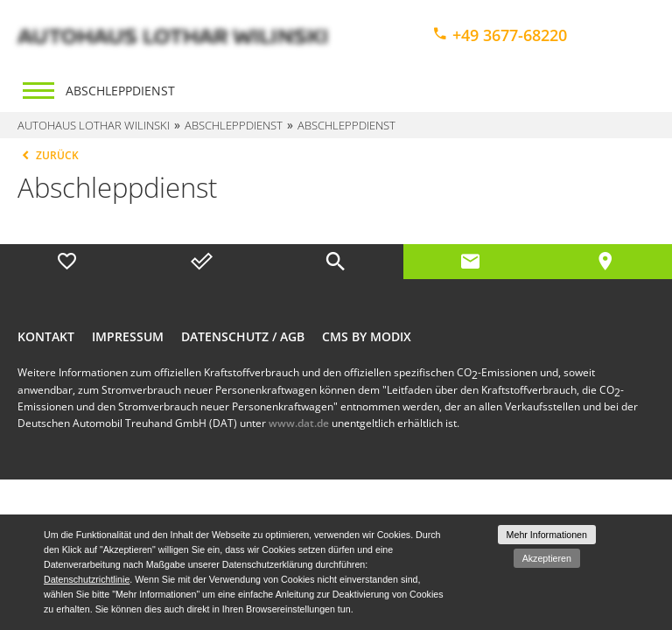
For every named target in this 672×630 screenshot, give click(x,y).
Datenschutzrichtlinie (87, 579)
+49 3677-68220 (500, 35)
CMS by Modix (367, 336)
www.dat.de (299, 423)
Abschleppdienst (120, 91)
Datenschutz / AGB (243, 336)
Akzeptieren (547, 558)
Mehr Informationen (547, 535)
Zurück (48, 155)
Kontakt (46, 336)
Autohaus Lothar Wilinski (94, 125)
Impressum (128, 336)
